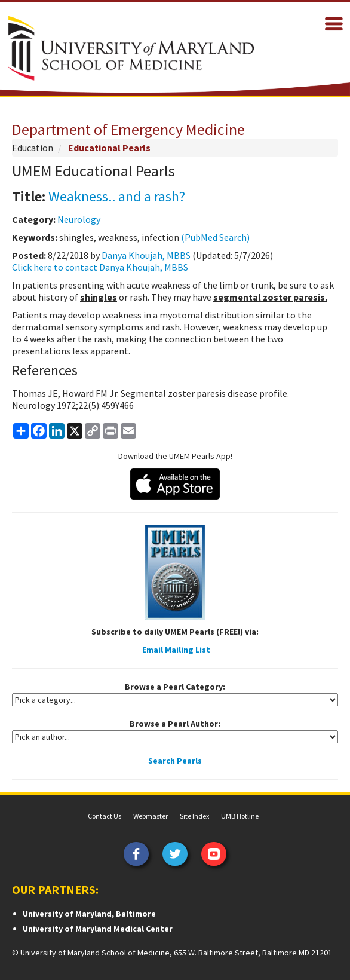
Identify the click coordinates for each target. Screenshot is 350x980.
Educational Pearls (109, 148)
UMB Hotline (240, 816)
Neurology (79, 219)
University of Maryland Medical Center (98, 929)
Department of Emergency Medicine (128, 129)
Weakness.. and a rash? (117, 196)
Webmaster (151, 816)
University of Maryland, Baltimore (89, 914)
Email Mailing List (176, 650)
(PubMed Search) (215, 237)
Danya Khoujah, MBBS (146, 255)
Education (33, 148)
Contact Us (105, 816)
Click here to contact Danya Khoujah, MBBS (100, 267)
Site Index (194, 816)
